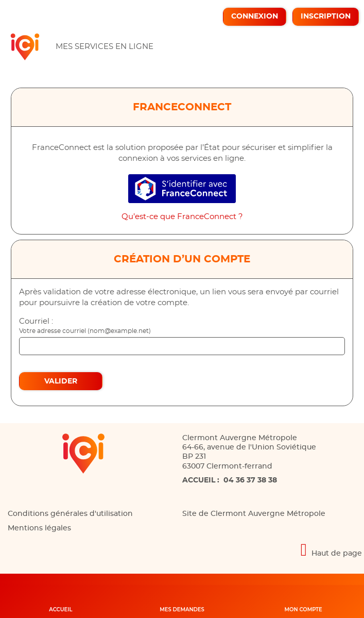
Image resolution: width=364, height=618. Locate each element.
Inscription (326, 16)
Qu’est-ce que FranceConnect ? (182, 217)
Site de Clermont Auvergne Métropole (254, 514)
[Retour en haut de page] (182, 550)
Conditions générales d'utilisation (70, 514)
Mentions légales (39, 528)
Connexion (255, 16)
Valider (61, 381)
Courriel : (36, 321)
